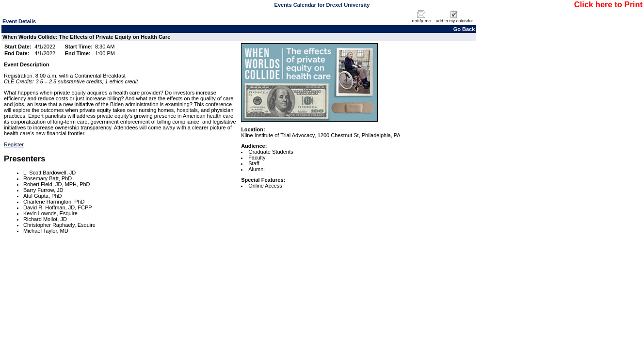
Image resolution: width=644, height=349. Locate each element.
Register (14, 144)
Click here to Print (608, 4)
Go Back (464, 29)
